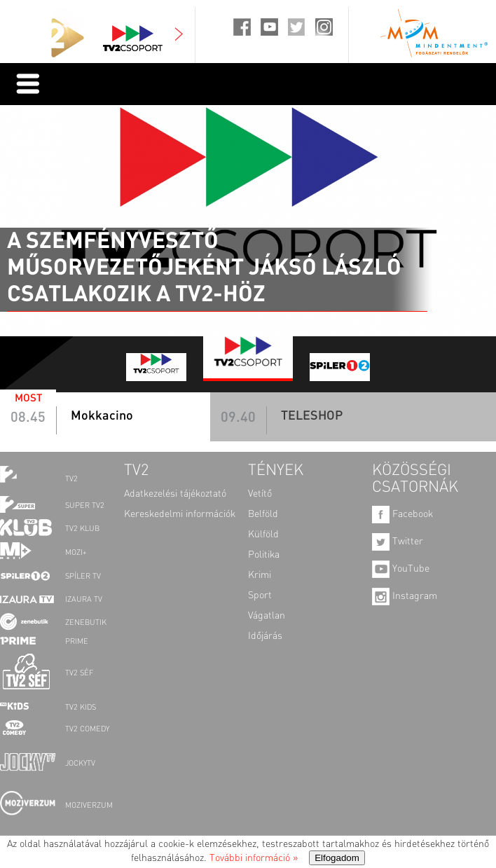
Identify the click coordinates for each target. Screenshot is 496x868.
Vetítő (260, 494)
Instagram (405, 596)
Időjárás (265, 636)
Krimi (260, 575)
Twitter (398, 542)
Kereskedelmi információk (180, 514)
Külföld (263, 535)
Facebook (402, 514)
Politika (264, 555)
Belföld (263, 514)
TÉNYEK (276, 471)
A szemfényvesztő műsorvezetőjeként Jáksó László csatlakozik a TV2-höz (204, 268)
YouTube (401, 569)
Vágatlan (267, 616)
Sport (260, 595)
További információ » (254, 858)
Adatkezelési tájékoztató (175, 494)
